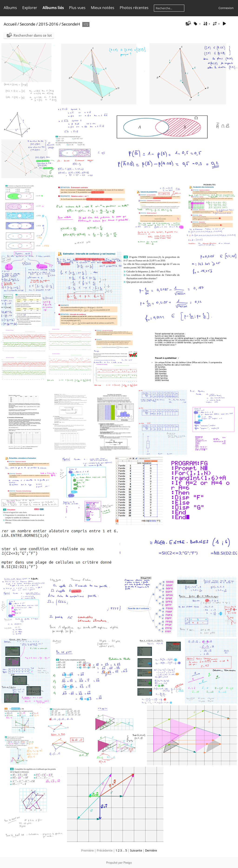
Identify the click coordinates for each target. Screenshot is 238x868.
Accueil (10, 24)
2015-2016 (48, 24)
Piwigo (128, 863)
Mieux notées (103, 8)
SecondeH (71, 24)
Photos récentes (134, 8)
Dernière (151, 850)
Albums (10, 8)
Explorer (30, 8)
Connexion (226, 8)
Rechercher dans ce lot (33, 35)
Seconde (28, 24)
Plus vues (77, 8)
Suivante (136, 850)
